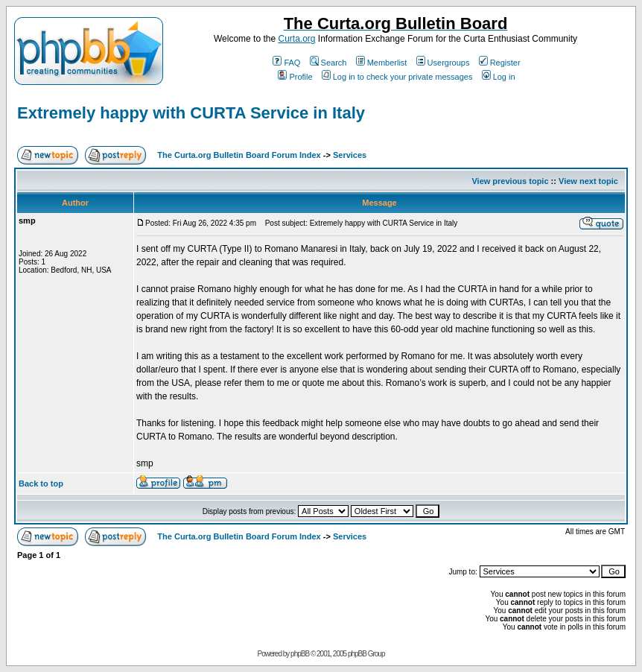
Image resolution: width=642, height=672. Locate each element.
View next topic (588, 181)
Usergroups (443, 63)
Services (350, 155)
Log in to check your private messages (397, 77)
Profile (295, 77)
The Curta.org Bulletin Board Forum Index (239, 155)
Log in (499, 77)
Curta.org (296, 39)
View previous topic (510, 181)
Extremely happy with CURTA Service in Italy (191, 113)
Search (328, 63)
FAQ (286, 63)
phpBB (300, 654)
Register (500, 63)
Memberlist (382, 63)
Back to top (41, 484)
